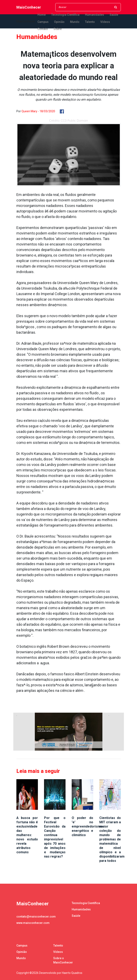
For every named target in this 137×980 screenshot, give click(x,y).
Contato (43, 29)
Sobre (58, 29)
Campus (43, 22)
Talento (90, 22)
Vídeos (105, 22)
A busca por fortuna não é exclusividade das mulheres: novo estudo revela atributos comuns (27, 835)
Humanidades (95, 15)
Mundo (75, 22)
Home (42, 15)
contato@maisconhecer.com (36, 917)
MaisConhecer (29, 7)
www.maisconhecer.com (33, 923)
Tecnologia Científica (65, 15)
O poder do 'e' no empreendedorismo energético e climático (87, 826)
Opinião (59, 22)
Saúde (114, 15)
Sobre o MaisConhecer (63, 960)
